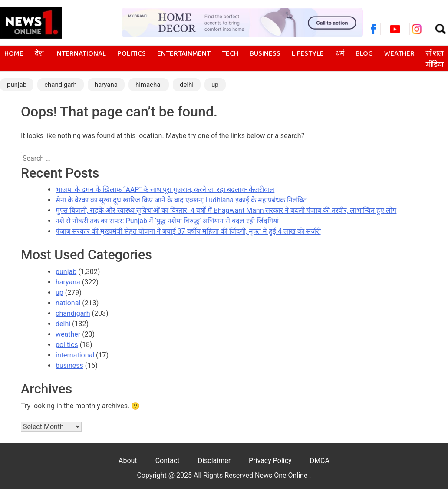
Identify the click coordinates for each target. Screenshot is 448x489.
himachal (149, 85)
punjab (17, 85)
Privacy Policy (270, 461)
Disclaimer (214, 461)
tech (230, 54)
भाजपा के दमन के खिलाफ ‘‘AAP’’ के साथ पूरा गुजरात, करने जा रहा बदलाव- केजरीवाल (165, 190)
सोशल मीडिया (435, 59)
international (81, 54)
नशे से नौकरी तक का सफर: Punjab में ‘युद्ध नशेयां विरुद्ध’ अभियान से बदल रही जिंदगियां (167, 221)
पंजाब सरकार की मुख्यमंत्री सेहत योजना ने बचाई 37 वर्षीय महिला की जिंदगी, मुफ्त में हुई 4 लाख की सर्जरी (188, 231)
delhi (187, 85)
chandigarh (61, 85)
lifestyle (308, 54)
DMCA (320, 461)
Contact (168, 461)
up (215, 85)
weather (399, 54)
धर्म (340, 54)
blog (364, 54)
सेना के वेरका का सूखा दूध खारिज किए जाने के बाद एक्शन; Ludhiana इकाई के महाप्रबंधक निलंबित (181, 200)
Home (14, 54)
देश (39, 54)
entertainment (184, 54)
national (68, 303)
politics (132, 54)
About (128, 461)
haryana (106, 85)
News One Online (282, 475)
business (265, 54)
